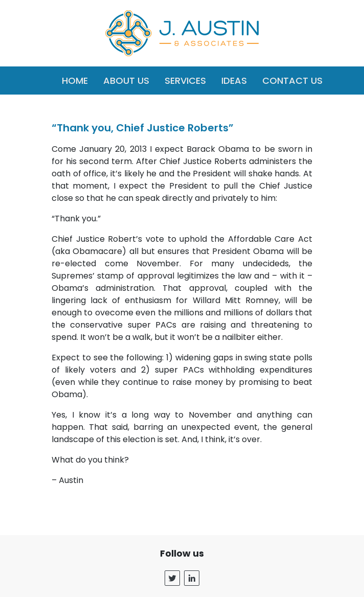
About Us (126, 81)
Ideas (234, 81)
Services (185, 81)
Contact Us (292, 81)
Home (75, 81)
